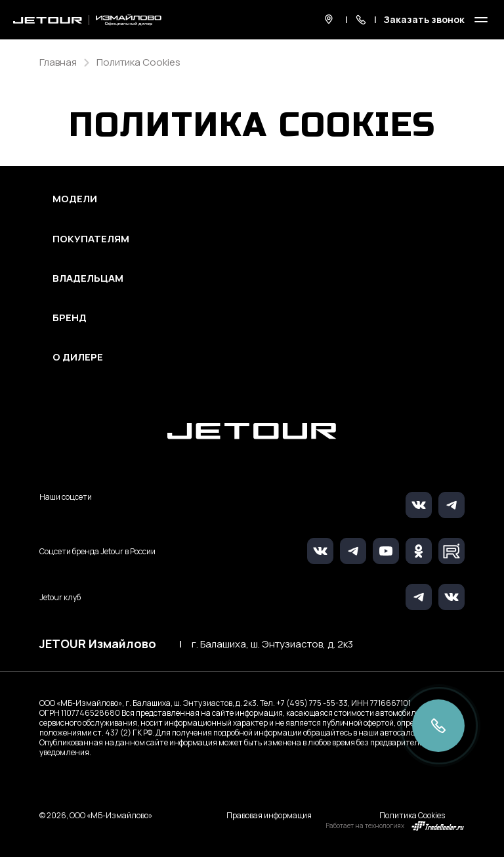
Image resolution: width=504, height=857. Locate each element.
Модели (75, 199)
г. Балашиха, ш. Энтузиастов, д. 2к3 (272, 644)
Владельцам (88, 278)
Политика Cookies (412, 815)
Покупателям (91, 239)
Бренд (70, 318)
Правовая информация (269, 815)
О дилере (78, 357)
